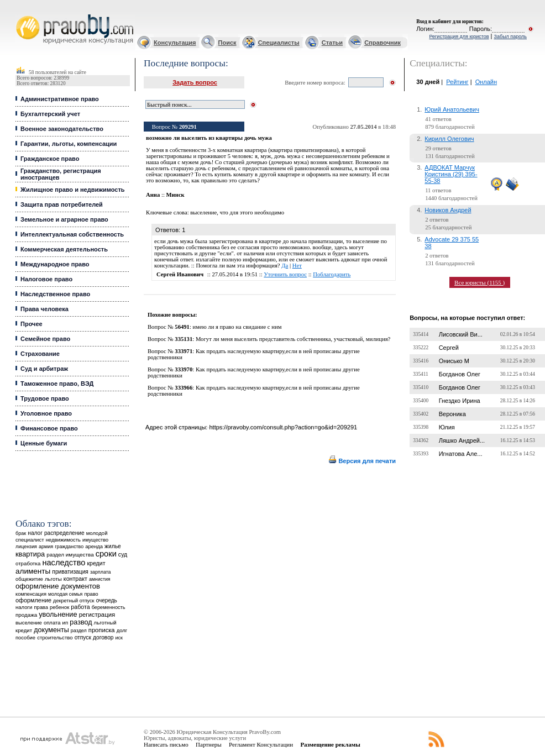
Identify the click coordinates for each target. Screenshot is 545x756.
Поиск (227, 43)
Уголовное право (46, 413)
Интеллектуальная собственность (72, 234)
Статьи (332, 43)
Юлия (447, 427)
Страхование (40, 354)
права (41, 607)
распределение (64, 533)
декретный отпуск (74, 601)
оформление (33, 600)
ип (65, 623)
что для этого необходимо (252, 212)
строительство (55, 637)
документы (51, 630)
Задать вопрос (195, 82)
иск (119, 638)
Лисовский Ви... (461, 334)
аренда (94, 546)
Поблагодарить (332, 274)
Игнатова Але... (461, 454)
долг (122, 630)
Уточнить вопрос (285, 274)
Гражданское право (50, 159)
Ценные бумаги (44, 443)
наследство (64, 563)
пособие (25, 638)
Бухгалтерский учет (50, 114)
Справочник (382, 43)
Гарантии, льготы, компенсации (69, 144)
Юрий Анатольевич (452, 109)
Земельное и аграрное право (64, 219)
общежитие (29, 579)
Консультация (175, 43)
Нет (297, 266)
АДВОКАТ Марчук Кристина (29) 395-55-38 (451, 174)
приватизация (70, 572)
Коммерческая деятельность (64, 249)
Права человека (44, 309)
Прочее (32, 324)
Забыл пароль (510, 36)
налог (35, 533)
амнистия (100, 579)
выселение (29, 623)
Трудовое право (45, 398)
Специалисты (279, 43)
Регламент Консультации (261, 744)
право (91, 594)
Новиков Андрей (448, 210)
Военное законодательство (62, 129)
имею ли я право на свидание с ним (237, 327)
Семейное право (45, 339)
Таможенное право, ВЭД (57, 384)
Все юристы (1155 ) (480, 282)
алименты (33, 571)
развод (81, 622)
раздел (79, 631)
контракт (75, 579)
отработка (28, 563)
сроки (106, 554)
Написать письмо (166, 744)
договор (103, 637)
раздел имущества (70, 555)
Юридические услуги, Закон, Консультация (21, 15)
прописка (102, 630)
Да (285, 266)
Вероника (452, 414)
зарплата (101, 572)
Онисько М (454, 361)
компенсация (31, 594)
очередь (107, 600)
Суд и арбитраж (44, 369)
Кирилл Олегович (449, 139)
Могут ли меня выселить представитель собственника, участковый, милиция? (293, 339)
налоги (24, 607)
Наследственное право (55, 294)
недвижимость (63, 540)
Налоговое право (46, 279)
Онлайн (486, 82)
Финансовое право (49, 428)
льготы (53, 579)
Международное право (55, 264)
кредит (96, 563)
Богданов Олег (460, 374)
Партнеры (209, 744)
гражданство (69, 547)
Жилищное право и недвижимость (73, 190)
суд (123, 554)
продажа (26, 615)
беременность (109, 607)
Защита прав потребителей (62, 204)
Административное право (60, 99)
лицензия (26, 547)
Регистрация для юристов (459, 36)
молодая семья (65, 594)
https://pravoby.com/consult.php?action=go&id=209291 (283, 427)
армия (46, 547)
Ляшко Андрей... (462, 440)
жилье (113, 546)
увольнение (58, 614)
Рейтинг (457, 82)
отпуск (83, 637)
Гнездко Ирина (460, 401)
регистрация (97, 615)
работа (80, 607)
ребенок (59, 607)
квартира (30, 554)
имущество (95, 540)
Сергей (449, 348)
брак (21, 533)
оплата (52, 623)
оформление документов (58, 586)
